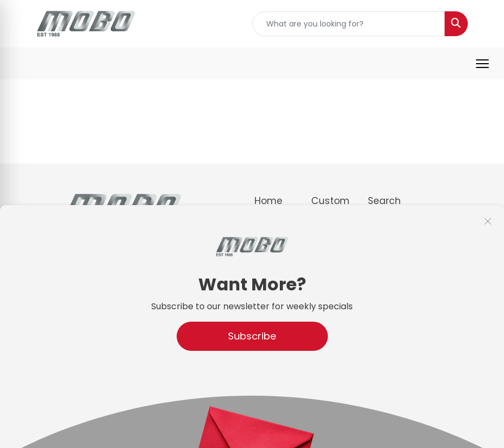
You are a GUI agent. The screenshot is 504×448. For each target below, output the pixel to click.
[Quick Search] (349, 24)
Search (384, 201)
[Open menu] (482, 64)
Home (268, 201)
